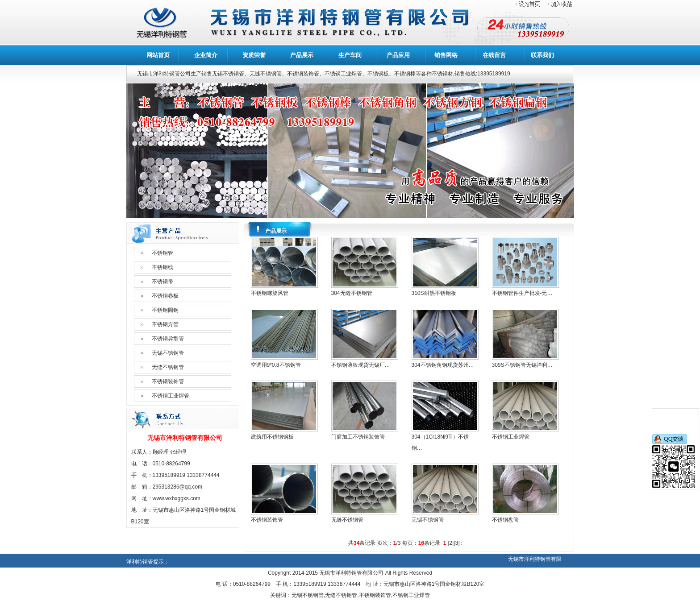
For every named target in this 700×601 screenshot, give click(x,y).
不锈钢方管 (165, 324)
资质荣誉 (254, 55)
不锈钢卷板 (165, 296)
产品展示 (302, 55)
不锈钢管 (162, 253)
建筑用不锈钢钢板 (272, 437)
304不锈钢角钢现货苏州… (443, 365)
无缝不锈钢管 (168, 367)
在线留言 (494, 55)
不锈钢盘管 (505, 520)
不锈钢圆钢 (165, 310)
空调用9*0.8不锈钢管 (276, 365)
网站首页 (158, 55)
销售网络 (446, 55)
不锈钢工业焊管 (171, 396)
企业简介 (206, 55)
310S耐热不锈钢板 (434, 293)
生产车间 (350, 55)
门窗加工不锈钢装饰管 (358, 437)
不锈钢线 (162, 267)
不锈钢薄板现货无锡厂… (361, 365)
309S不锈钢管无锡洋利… (522, 365)
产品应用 (398, 55)
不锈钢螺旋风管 (270, 293)
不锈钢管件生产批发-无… (522, 293)
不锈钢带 (162, 282)
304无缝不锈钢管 (352, 293)
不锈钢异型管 (168, 339)
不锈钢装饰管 (168, 381)
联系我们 (542, 55)
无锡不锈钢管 (168, 353)
